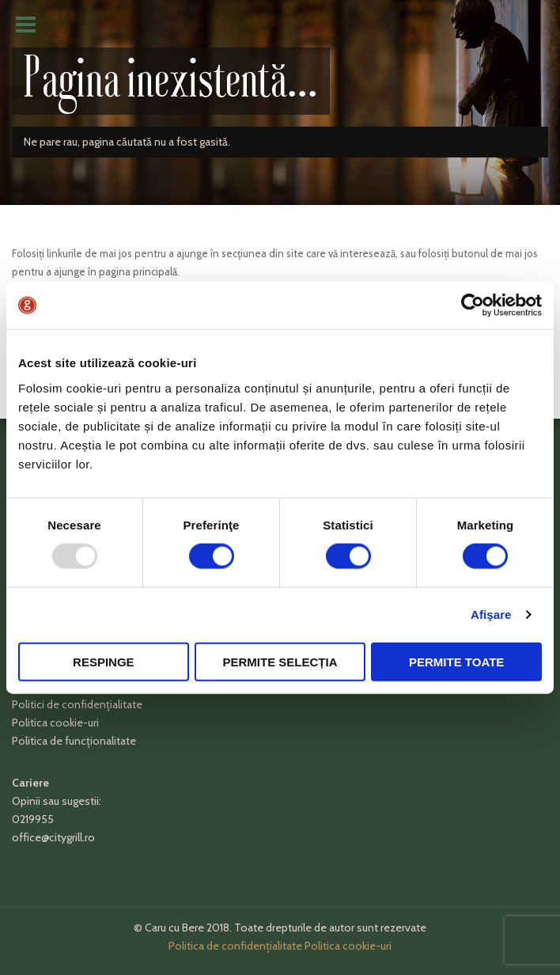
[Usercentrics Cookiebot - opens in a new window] (473, 305)
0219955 (33, 819)
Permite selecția (280, 661)
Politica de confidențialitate (235, 946)
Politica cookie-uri (55, 723)
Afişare (491, 615)
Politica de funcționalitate (74, 741)
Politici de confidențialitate (77, 704)
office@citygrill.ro (53, 837)
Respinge (104, 661)
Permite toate (456, 661)
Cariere (30, 783)
